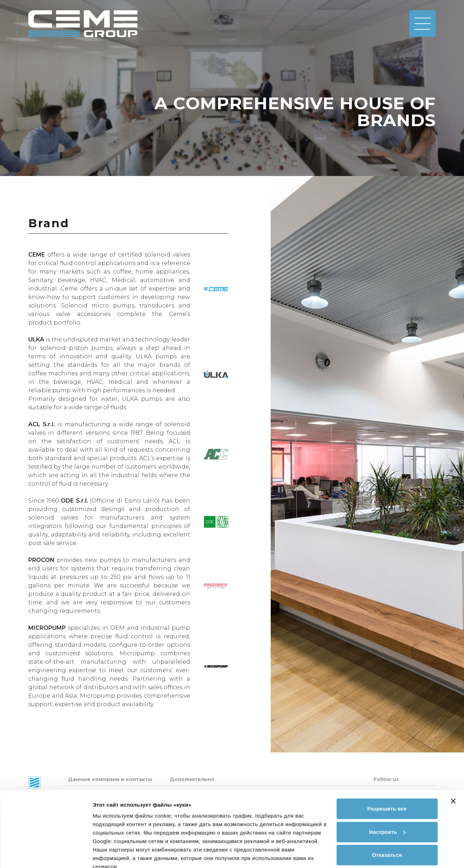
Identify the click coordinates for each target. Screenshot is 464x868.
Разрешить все (387, 777)
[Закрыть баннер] (453, 769)
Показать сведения (118, 854)
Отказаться (387, 823)
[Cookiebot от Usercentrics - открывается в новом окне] (46, 854)
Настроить (387, 800)
